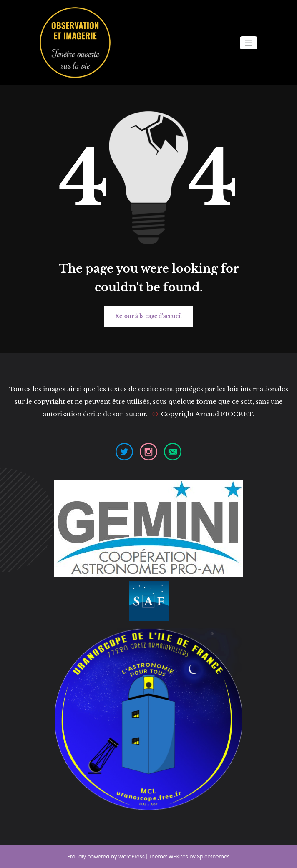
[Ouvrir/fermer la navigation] (249, 43)
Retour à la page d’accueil (148, 316)
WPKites (179, 857)
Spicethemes (213, 857)
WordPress (132, 857)
